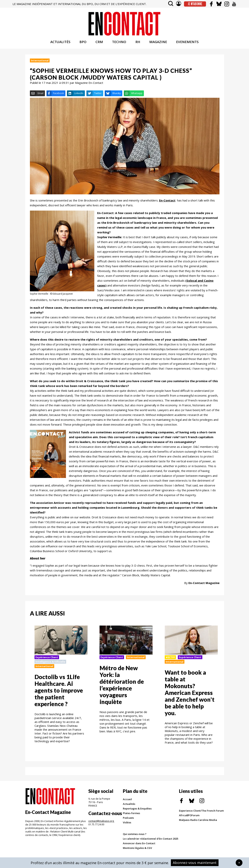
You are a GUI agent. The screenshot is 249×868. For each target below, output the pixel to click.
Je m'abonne (195, 4)
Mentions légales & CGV (137, 850)
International (40, 62)
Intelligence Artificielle (50, 663)
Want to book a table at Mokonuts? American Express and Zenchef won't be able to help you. (190, 694)
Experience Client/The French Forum (201, 812)
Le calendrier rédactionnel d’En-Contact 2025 (151, 840)
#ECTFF (170, 659)
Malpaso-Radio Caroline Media (198, 822)
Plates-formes (131, 815)
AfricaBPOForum (189, 817)
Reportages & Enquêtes (137, 810)
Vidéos (127, 824)
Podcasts (128, 820)
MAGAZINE (158, 44)
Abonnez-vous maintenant (195, 863)
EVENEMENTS (187, 44)
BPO (83, 44)
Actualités (129, 806)
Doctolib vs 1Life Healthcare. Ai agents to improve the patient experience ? (59, 692)
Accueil (127, 801)
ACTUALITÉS (60, 44)
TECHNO (119, 44)
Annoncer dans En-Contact (139, 845)
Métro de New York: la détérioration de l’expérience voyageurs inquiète (122, 686)
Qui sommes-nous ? (135, 836)
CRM (99, 44)
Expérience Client (47, 659)
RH (138, 44)
